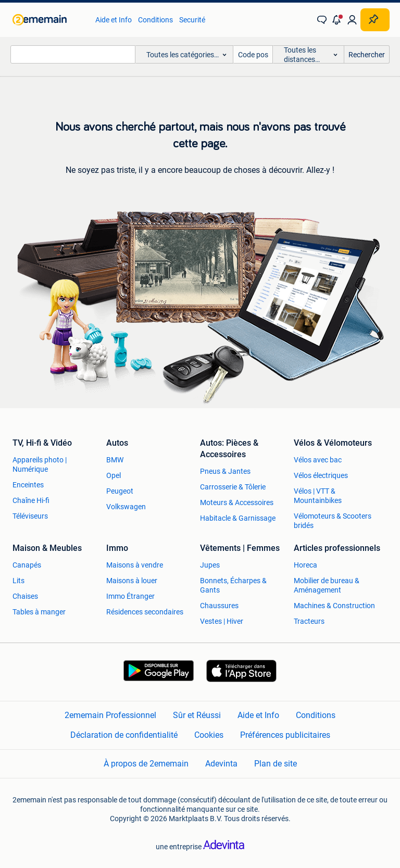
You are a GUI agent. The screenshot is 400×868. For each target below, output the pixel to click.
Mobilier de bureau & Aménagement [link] (327, 585)
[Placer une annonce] (375, 20)
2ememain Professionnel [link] (110, 715)
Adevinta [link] (221, 764)
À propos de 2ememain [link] (146, 764)
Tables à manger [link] (39, 612)
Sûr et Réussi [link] (197, 715)
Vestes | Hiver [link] (222, 621)
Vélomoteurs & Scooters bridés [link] (333, 521)
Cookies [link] (209, 735)
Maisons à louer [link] (132, 581)
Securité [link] (192, 20)
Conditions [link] (155, 20)
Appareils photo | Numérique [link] (40, 464)
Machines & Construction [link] (334, 606)
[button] (337, 20)
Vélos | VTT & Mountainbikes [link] (318, 496)
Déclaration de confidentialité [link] (124, 735)
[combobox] (73, 54)
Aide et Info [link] (114, 20)
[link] (49, 20)
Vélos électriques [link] (321, 475)
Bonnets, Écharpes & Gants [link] (233, 585)
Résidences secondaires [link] (145, 612)
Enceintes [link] (28, 485)
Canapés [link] (27, 565)
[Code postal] (253, 54)
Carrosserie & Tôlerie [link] (233, 487)
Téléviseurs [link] (30, 516)
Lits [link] (18, 581)
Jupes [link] (210, 565)
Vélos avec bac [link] (318, 460)
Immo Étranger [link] (130, 596)
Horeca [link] (305, 565)
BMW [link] (115, 460)
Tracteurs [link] (309, 621)
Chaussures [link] (219, 606)
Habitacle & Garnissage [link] (238, 518)
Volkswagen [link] (126, 507)
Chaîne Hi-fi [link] (31, 500)
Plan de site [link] (276, 764)
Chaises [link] (25, 596)
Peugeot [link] (120, 491)
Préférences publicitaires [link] (285, 735)
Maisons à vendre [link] (135, 565)
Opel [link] (114, 475)
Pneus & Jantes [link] (225, 471)
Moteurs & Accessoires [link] (237, 502)
